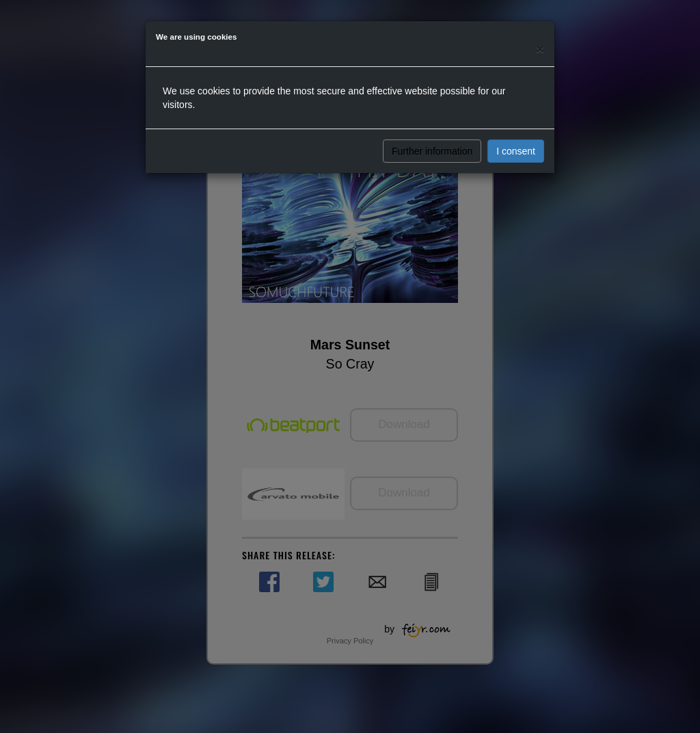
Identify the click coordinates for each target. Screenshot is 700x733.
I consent (516, 151)
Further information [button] (432, 151)
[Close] (540, 49)
